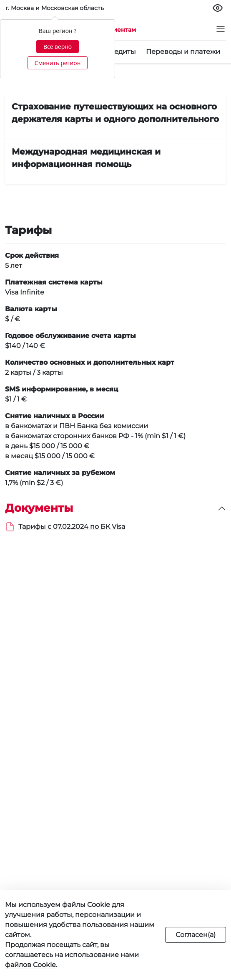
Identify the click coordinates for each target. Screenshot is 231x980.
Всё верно (58, 47)
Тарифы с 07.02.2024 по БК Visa (72, 527)
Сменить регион (58, 63)
